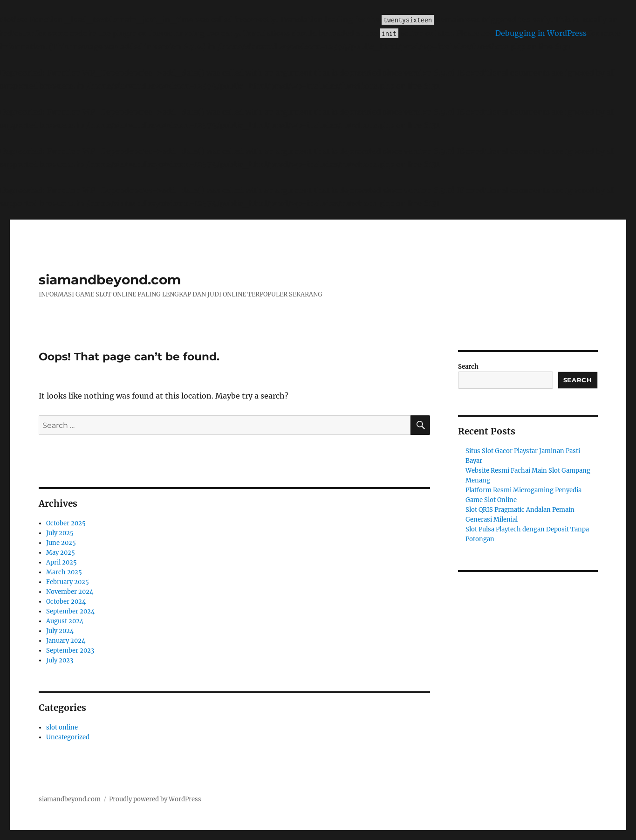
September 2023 (70, 651)
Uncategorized (68, 737)
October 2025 (66, 523)
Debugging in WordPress (541, 33)
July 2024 (60, 631)
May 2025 (61, 553)
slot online (62, 727)
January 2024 (66, 641)
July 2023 (60, 660)
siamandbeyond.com (110, 280)
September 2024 (70, 611)
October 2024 (66, 602)
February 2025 (68, 582)
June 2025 (61, 543)
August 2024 (65, 621)
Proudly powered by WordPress (155, 799)
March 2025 (64, 572)
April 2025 (62, 562)
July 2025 (60, 533)
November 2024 (70, 592)
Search (468, 367)
